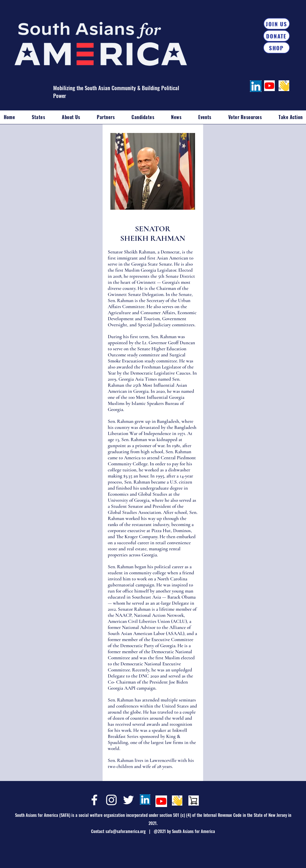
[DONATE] (277, 36)
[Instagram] (111, 800)
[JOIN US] (277, 24)
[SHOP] (277, 48)
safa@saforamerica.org (126, 831)
